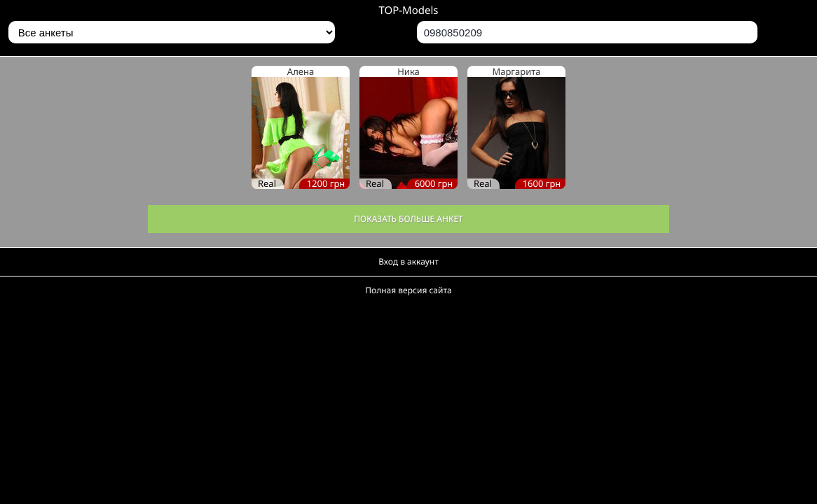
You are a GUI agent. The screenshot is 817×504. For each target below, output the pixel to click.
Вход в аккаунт (408, 261)
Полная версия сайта (408, 290)
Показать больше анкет (408, 219)
